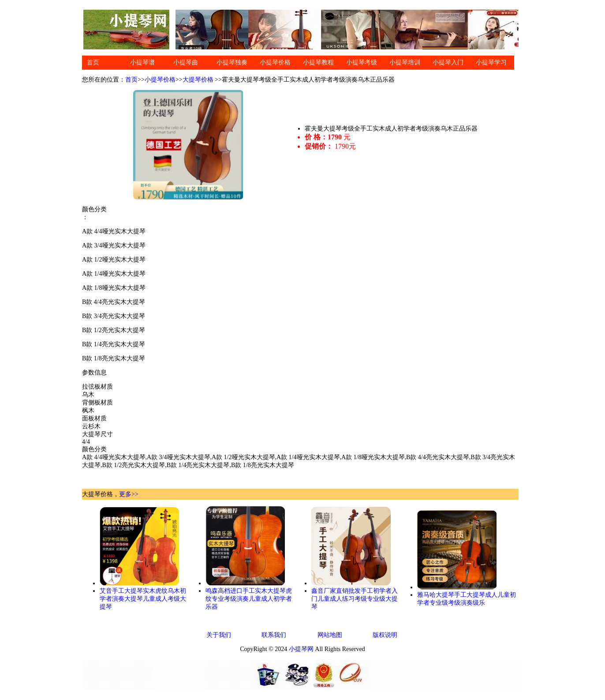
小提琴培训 (405, 62)
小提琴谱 (142, 62)
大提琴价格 (198, 80)
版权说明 (385, 635)
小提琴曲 (186, 62)
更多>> (129, 494)
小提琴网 (301, 649)
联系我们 (274, 635)
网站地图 (330, 635)
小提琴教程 (318, 62)
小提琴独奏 (232, 62)
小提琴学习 (491, 62)
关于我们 (219, 635)
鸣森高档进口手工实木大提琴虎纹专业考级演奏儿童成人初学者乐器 (249, 599)
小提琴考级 (362, 62)
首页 (93, 62)
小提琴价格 (275, 62)
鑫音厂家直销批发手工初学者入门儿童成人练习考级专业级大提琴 (355, 599)
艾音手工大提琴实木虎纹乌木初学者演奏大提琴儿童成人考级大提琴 (143, 599)
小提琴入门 (448, 62)
